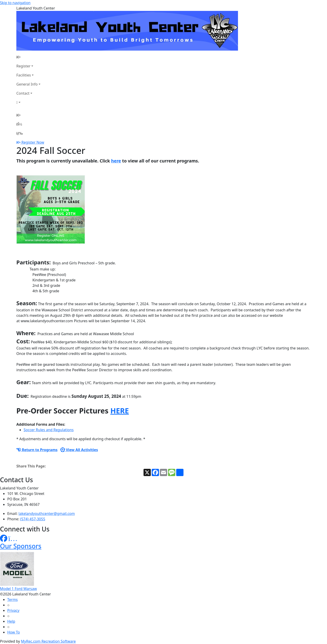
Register (23, 66)
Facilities (24, 75)
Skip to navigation (15, 3)
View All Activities (79, 450)
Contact (23, 93)
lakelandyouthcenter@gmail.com (47, 514)
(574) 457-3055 (33, 519)
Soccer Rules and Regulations (49, 430)
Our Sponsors (21, 546)
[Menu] (20, 133)
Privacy (13, 610)
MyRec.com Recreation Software (48, 641)
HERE (120, 411)
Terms (12, 600)
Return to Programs (37, 450)
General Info (27, 84)
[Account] (28, 102)
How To (14, 632)
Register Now (33, 142)
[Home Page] (28, 57)
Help (11, 621)
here (116, 161)
